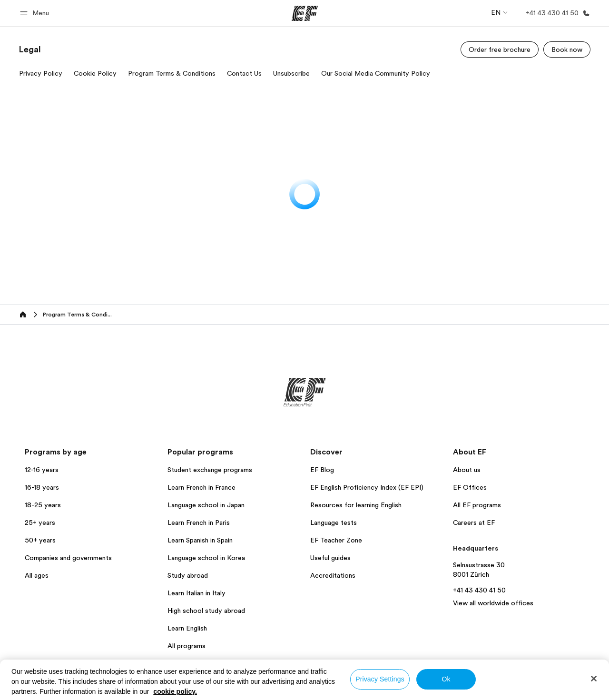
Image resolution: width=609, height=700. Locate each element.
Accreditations (333, 575)
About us (467, 470)
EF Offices (470, 487)
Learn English (187, 628)
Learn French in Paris (199, 523)
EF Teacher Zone (336, 540)
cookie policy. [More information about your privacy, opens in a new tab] (175, 691)
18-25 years (43, 505)
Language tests (334, 523)
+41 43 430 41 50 (479, 590)
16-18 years (42, 487)
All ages (37, 575)
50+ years (40, 540)
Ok (446, 679)
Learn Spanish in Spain (200, 540)
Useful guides (330, 558)
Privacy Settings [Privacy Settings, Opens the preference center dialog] (380, 679)
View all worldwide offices (493, 603)
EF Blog (322, 470)
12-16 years (42, 470)
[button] (36, 13)
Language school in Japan (206, 505)
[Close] (594, 679)
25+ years (40, 523)
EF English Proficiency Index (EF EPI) (367, 487)
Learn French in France (201, 487)
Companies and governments (68, 558)
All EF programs (477, 505)
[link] (30, 49)
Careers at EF (474, 523)
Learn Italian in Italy (196, 593)
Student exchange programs (210, 470)
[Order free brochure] (500, 49)
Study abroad (188, 575)
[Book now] (567, 49)
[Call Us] (556, 13)
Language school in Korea (206, 558)
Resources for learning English (356, 505)
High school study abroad (206, 611)
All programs (187, 646)
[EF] (305, 13)
